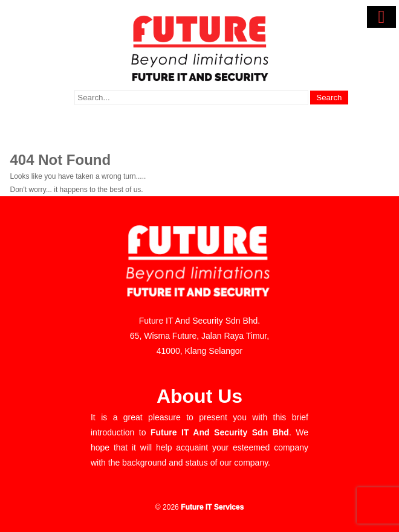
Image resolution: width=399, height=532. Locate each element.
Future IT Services (212, 507)
